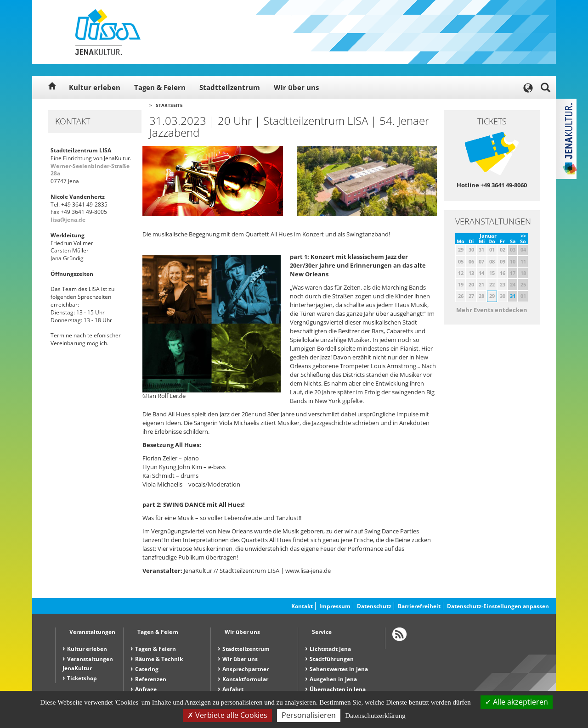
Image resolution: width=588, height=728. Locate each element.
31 (513, 296)
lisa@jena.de (68, 220)
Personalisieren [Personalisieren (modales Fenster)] (309, 715)
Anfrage (146, 689)
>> (523, 236)
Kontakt (302, 606)
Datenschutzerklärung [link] (375, 716)
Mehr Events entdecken (492, 310)
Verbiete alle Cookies (227, 715)
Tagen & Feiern (160, 87)
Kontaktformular (245, 679)
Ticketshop (82, 678)
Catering (147, 669)
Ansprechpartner (246, 669)
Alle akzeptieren (517, 702)
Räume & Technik (159, 659)
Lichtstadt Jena (330, 649)
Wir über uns (296, 87)
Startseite (169, 105)
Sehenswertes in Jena (339, 669)
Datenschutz (374, 606)
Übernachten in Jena (338, 689)
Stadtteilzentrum (230, 87)
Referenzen (151, 679)
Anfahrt (233, 689)
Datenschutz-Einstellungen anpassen (498, 606)
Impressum (335, 606)
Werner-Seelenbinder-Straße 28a (90, 170)
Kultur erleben (95, 87)
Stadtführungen (332, 659)
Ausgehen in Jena (333, 679)
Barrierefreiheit (419, 606)
